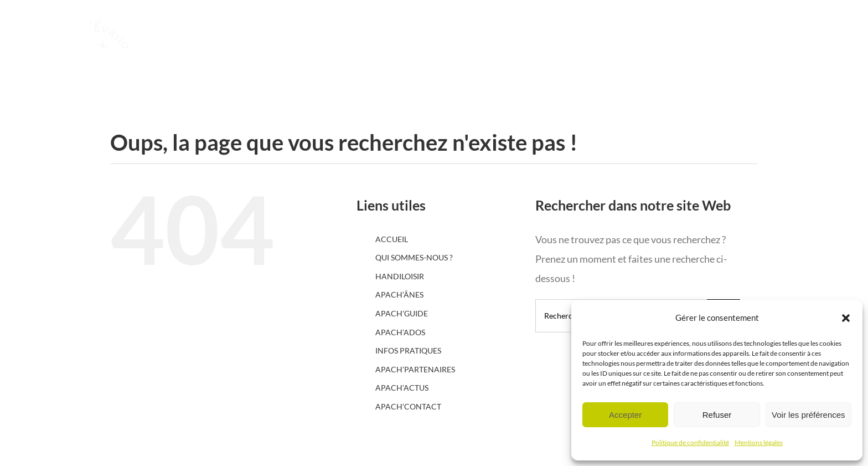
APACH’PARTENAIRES (415, 369)
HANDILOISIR (400, 276)
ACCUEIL (392, 239)
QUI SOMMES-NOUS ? (414, 257)
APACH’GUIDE (402, 313)
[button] (846, 318)
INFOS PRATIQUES (408, 350)
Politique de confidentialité (690, 442)
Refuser (717, 415)
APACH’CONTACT (408, 406)
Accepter (625, 415)
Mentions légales (759, 442)
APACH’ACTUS (402, 388)
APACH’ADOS (400, 332)
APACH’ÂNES (399, 295)
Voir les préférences (808, 415)
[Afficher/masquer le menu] (810, 64)
